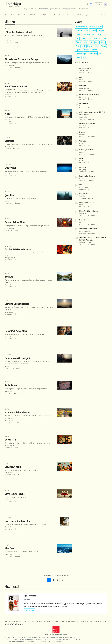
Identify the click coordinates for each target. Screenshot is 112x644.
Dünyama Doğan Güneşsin (17, 304)
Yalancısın (10, 141)
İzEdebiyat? (85, 621)
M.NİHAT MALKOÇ (10, 445)
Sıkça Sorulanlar (95, 621)
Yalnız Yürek (11, 168)
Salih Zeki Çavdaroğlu (85, 242)
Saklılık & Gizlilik (64, 621)
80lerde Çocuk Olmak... (87, 150)
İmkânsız (82, 132)
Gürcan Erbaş (9, 391)
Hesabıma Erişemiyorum (43, 621)
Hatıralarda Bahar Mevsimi (17, 412)
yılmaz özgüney (84, 187)
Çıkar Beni (10, 195)
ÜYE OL (98, 4)
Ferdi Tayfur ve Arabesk (16, 87)
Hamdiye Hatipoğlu (10, 258)
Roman (78, 15)
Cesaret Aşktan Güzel (15, 222)
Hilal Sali (82, 161)
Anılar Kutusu (11, 385)
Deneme (33, 15)
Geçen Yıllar (11, 440)
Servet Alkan (8, 40)
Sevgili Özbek (83, 196)
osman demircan (9, 65)
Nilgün (8, 114)
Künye (104, 621)
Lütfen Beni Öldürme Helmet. (18, 32)
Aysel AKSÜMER (84, 71)
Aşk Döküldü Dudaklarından (18, 249)
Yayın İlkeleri (75, 621)
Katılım (25, 621)
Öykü (68, 15)
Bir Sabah (82, 167)
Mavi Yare (10, 548)
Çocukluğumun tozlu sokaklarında (90, 95)
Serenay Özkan (83, 117)
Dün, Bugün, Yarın (13, 467)
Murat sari (82, 222)
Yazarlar (19, 621)
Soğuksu (9, 277)
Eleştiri (45, 15)
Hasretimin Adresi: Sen (16, 331)
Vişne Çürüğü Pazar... (15, 494)
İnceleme (57, 15)
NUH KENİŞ (8, 527)
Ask (81, 77)
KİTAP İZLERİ (101, 15)
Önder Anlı (82, 135)
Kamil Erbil (82, 106)
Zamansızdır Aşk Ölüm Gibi (18, 521)
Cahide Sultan (84, 194)
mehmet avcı (8, 95)
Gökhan (7, 201)
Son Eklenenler (10, 621)
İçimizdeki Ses (84, 220)
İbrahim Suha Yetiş (84, 97)
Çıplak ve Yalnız (30, 596)
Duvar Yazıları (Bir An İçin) (17, 358)
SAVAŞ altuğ (83, 170)
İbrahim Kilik (8, 122)
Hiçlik (81, 158)
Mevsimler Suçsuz (85, 68)
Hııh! (81, 185)
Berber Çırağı (84, 103)
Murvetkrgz (82, 79)
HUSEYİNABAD (9, 147)
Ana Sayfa (9, 15)
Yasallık (55, 621)
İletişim (31, 621)
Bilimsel (22, 15)
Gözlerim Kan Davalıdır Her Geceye (21, 59)
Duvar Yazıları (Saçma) (87, 202)
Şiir (87, 15)
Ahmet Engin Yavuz (84, 88)
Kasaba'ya (83, 86)
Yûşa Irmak (8, 285)
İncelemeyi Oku (29, 610)
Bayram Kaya (8, 554)
